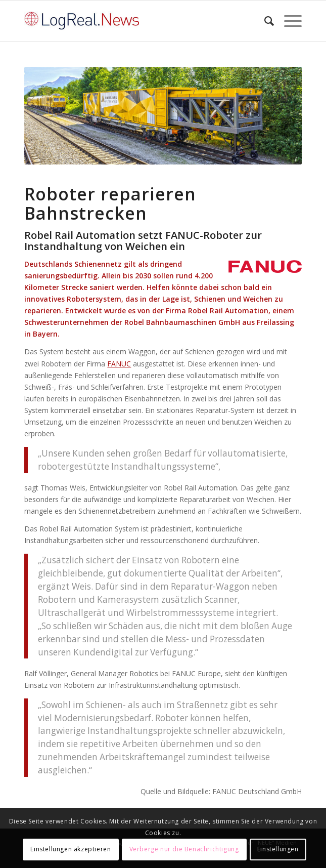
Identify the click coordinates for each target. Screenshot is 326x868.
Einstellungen (278, 849)
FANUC (119, 364)
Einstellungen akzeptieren (71, 849)
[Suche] (264, 21)
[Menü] (288, 21)
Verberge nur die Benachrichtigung (184, 849)
